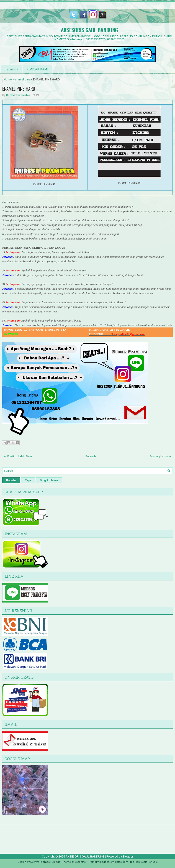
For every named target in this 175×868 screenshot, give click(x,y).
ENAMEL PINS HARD (19, 89)
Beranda (12, 69)
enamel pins (22, 79)
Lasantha (80, 862)
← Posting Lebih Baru (18, 456)
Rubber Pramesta (17, 95)
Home (8, 79)
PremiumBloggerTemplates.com (108, 862)
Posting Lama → (161, 456)
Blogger (128, 856)
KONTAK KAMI (37, 69)
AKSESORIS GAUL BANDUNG (89, 30)
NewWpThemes (40, 862)
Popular (11, 480)
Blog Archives (49, 480)
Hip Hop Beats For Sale (144, 862)
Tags (28, 480)
